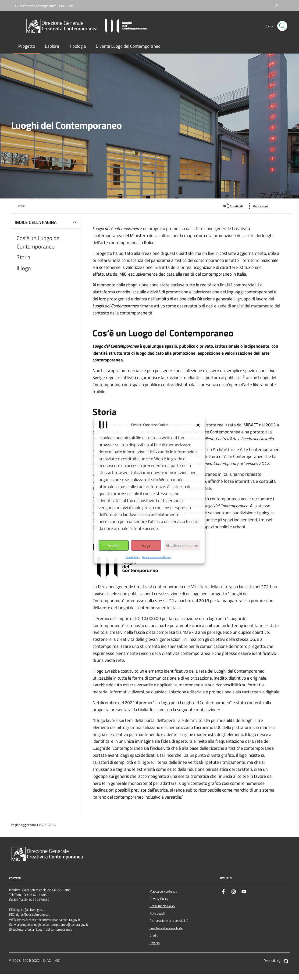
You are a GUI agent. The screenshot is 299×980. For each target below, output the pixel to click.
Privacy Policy (159, 899)
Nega (146, 545)
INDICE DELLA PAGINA (36, 222)
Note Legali (157, 913)
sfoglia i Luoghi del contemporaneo (48, 930)
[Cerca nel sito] (282, 26)
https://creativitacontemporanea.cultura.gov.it (49, 920)
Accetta (114, 545)
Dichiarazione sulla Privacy (157, 557)
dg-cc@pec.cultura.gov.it (33, 915)
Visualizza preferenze (182, 545)
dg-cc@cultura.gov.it (30, 910)
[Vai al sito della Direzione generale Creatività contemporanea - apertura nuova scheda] (47, 854)
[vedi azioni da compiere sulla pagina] (257, 206)
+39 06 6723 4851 (35, 895)
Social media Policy (162, 906)
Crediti (154, 935)
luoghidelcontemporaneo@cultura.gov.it (61, 925)
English (155, 943)
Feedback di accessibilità (166, 928)
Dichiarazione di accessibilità (169, 921)
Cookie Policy (133, 557)
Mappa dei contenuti (163, 891)
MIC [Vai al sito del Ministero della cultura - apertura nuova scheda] (57, 961)
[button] (198, 425)
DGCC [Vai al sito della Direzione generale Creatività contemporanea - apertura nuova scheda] (36, 961)
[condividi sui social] (233, 206)
